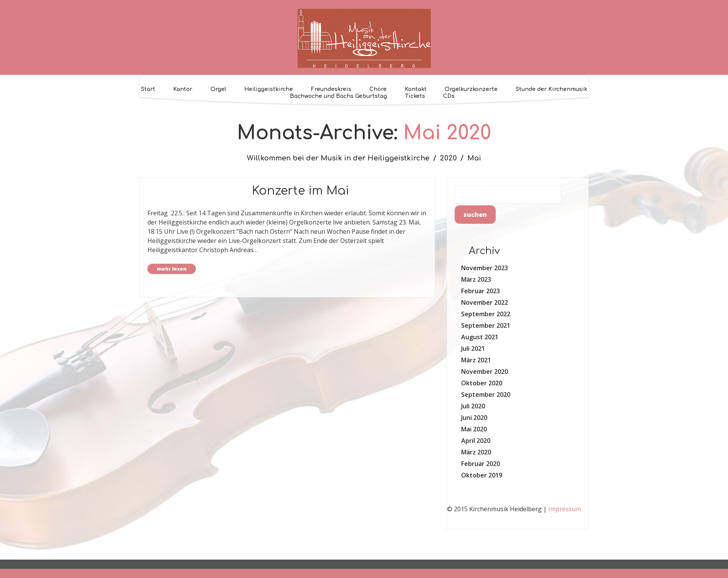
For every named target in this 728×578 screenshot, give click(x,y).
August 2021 (480, 337)
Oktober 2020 (482, 383)
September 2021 (486, 325)
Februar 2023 (481, 291)
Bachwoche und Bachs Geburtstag (338, 96)
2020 (448, 158)
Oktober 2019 (482, 475)
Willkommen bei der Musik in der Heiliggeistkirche (338, 158)
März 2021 (476, 360)
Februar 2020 (481, 464)
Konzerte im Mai (300, 191)
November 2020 (485, 372)
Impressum (565, 509)
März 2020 (476, 452)
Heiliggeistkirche (269, 89)
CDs (449, 96)
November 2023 (485, 268)
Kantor (183, 89)
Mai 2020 (474, 429)
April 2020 (476, 441)
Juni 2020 (474, 418)
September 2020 (486, 395)
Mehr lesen (172, 269)
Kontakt (416, 89)
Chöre (378, 89)
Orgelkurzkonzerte (471, 89)
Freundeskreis (331, 89)
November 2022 (485, 302)
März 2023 (476, 279)
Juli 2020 (473, 406)
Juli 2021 (473, 348)
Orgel (218, 89)
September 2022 (486, 314)
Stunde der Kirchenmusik (551, 89)
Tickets (415, 96)
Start (148, 89)
